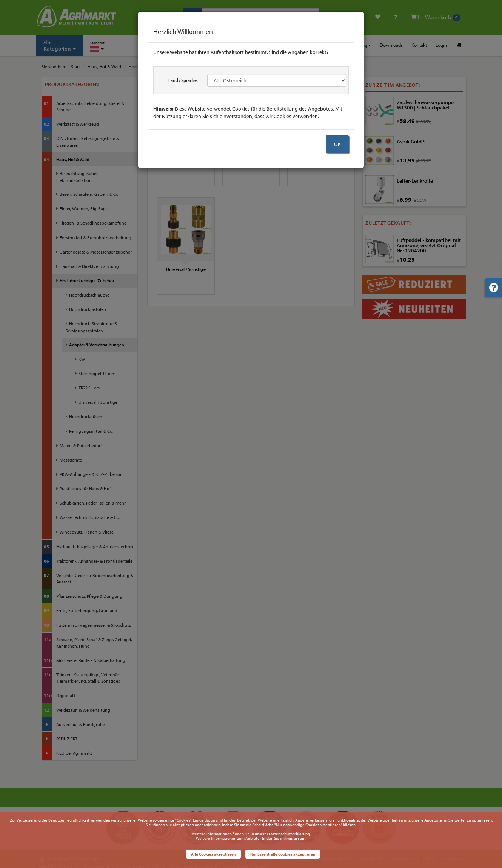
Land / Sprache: (183, 80)
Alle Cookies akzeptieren (213, 854)
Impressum (295, 838)
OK (337, 144)
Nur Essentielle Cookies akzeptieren (283, 854)
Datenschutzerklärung (289, 834)
